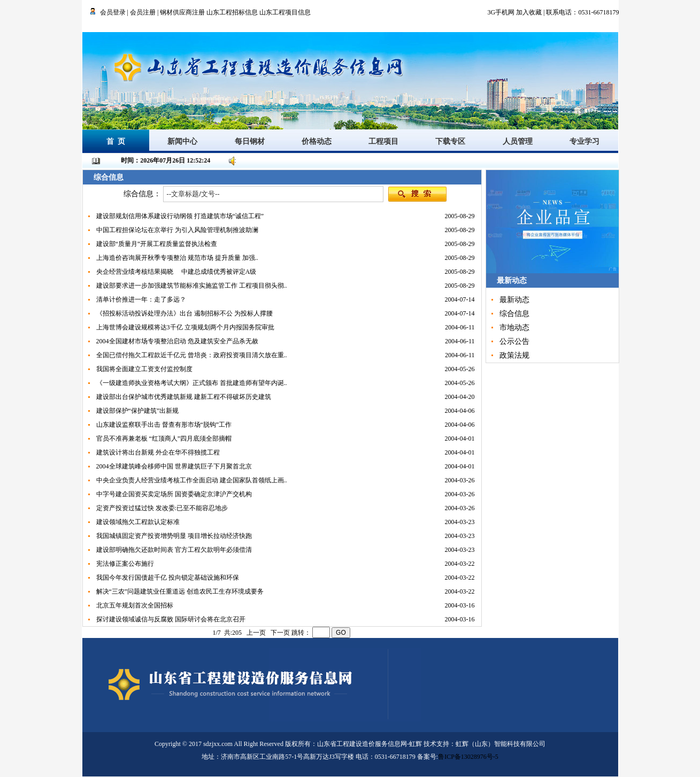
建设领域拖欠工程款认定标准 (138, 522)
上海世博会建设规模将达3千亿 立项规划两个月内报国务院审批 (185, 327)
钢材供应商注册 (182, 12)
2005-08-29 (463, 216)
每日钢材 (250, 141)
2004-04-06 (463, 411)
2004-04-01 (463, 438)
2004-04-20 (463, 397)
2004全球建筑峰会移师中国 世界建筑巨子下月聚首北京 (174, 466)
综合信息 (514, 314)
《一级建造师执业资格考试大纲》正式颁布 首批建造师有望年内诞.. (192, 383)
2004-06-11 (463, 327)
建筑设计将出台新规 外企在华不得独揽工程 (158, 452)
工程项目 (383, 141)
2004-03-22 (463, 564)
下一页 (280, 633)
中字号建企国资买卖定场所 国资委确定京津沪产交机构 (174, 494)
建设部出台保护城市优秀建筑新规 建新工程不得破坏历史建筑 (184, 397)
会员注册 (143, 12)
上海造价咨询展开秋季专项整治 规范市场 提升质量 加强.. (177, 258)
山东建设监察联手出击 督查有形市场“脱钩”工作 (164, 425)
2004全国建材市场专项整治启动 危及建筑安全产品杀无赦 (177, 341)
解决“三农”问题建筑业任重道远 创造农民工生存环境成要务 (180, 591)
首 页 (116, 141)
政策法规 (514, 355)
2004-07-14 (463, 299)
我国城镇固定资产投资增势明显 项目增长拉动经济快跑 (174, 536)
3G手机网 (501, 12)
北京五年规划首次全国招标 (135, 605)
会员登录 (113, 12)
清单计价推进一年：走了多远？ (141, 299)
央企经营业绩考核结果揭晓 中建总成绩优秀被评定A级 (176, 272)
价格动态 (317, 141)
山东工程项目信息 (285, 12)
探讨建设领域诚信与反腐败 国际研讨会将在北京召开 (171, 619)
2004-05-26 (463, 369)
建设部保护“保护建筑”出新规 (138, 411)
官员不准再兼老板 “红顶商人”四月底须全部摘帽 (164, 438)
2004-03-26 (463, 480)
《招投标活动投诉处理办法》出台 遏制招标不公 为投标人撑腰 (184, 313)
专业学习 (584, 141)
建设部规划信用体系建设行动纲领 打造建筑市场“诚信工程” (180, 216)
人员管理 (518, 141)
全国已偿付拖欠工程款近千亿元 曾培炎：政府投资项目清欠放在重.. (192, 355)
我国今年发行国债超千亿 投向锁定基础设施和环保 (168, 578)
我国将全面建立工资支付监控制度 (144, 369)
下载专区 (450, 141)
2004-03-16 (463, 605)
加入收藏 (529, 12)
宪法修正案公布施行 (125, 564)
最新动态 (514, 300)
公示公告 (514, 341)
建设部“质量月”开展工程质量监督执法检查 (157, 244)
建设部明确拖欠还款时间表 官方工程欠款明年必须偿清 (174, 550)
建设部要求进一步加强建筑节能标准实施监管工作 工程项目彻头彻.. (192, 286)
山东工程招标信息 (233, 12)
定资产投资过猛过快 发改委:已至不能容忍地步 (162, 508)
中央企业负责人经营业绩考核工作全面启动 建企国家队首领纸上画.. (192, 480)
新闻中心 (182, 141)
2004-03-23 (463, 522)
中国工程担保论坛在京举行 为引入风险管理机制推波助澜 (177, 230)
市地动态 (514, 328)
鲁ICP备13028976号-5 (468, 757)
